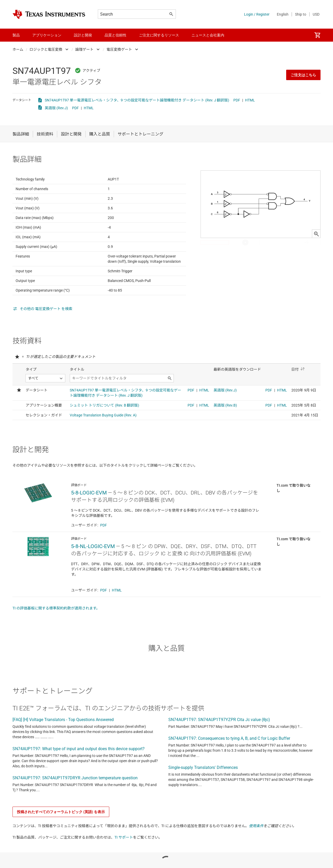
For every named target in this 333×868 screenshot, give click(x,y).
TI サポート (124, 863)
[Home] (49, 14)
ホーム (18, 49)
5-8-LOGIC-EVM (89, 518)
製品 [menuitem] (16, 35)
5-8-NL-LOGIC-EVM (93, 572)
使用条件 (256, 851)
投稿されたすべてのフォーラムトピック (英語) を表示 (61, 837)
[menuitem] (317, 35)
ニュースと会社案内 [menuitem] (208, 35)
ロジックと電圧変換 (46, 49)
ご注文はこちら (303, 75)
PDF (237, 100)
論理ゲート (85, 49)
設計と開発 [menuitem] (83, 35)
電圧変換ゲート (119, 49)
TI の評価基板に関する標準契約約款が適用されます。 (56, 634)
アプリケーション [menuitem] (47, 35)
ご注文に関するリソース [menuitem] (159, 35)
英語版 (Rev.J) (56, 108)
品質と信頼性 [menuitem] (116, 35)
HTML (250, 100)
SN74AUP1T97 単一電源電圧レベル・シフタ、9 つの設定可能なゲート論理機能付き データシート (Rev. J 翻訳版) (137, 100)
